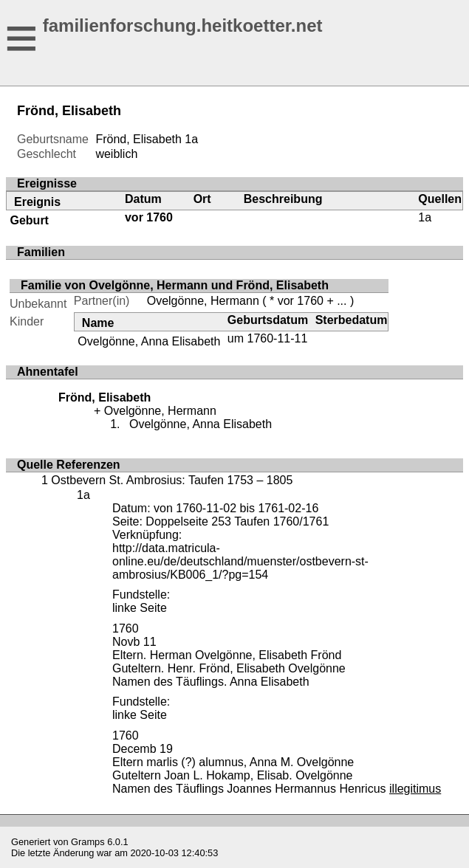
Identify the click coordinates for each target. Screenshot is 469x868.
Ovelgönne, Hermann (203, 301)
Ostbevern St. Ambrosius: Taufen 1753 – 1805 (172, 480)
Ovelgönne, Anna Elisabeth (149, 341)
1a (191, 139)
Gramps (88, 842)
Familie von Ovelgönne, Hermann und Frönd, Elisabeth (175, 285)
